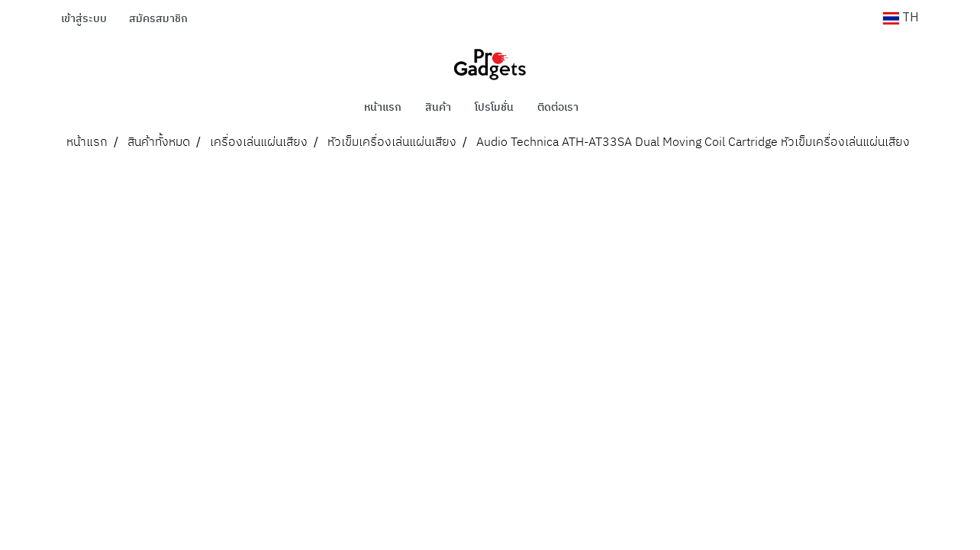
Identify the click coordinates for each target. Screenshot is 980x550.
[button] (613, 108)
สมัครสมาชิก (158, 19)
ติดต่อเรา (558, 107)
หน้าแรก (383, 107)
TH (901, 18)
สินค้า (438, 107)
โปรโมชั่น (494, 107)
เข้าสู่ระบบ (84, 19)
